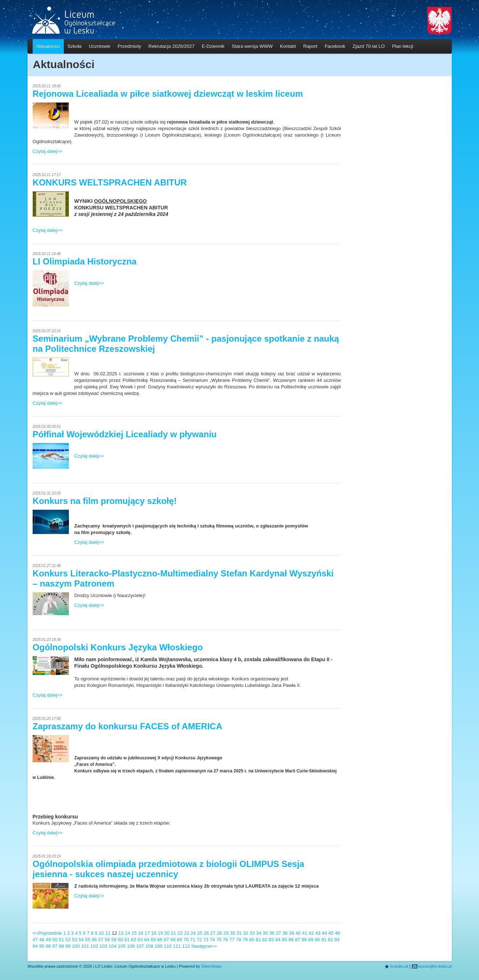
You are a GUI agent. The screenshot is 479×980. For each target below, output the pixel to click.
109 (158, 946)
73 (206, 940)
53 (74, 940)
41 (305, 933)
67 (166, 940)
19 (160, 933)
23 (186, 933)
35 (265, 933)
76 (226, 940)
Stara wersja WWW (252, 46)
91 (324, 940)
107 (140, 946)
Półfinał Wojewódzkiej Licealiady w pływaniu (125, 434)
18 (154, 933)
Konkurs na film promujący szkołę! (105, 501)
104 (113, 946)
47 (35, 940)
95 (42, 946)
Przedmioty (129, 46)
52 (68, 940)
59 (114, 940)
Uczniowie (100, 46)
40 (298, 933)
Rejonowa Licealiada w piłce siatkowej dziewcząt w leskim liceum (168, 94)
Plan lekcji (403, 46)
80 (252, 940)
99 (68, 946)
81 (258, 940)
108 (149, 946)
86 (291, 940)
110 (168, 946)
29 (226, 933)
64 (146, 940)
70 (186, 940)
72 (199, 940)
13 (121, 933)
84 (278, 940)
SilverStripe (211, 966)
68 (173, 940)
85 (284, 940)
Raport (310, 46)
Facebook (335, 46)
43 (318, 933)
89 (311, 940)
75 (219, 940)
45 (331, 933)
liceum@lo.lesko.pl (435, 966)
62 (133, 940)
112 (186, 946)
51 (61, 940)
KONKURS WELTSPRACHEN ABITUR (110, 182)
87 (298, 940)
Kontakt (288, 46)
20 (167, 933)
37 (278, 933)
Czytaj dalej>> (48, 151)
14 (127, 933)
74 (212, 940)
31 (239, 933)
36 (272, 933)
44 (324, 933)
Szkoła (75, 46)
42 (311, 933)
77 (232, 940)
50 (55, 940)
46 (337, 933)
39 (292, 933)
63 (140, 940)
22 (180, 933)
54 (81, 940)
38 (285, 933)
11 (108, 933)
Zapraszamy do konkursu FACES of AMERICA (127, 726)
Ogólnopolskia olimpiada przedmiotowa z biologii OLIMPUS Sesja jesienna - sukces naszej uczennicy (168, 869)
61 (127, 940)
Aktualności (48, 46)
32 (245, 933)
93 (337, 940)
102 (94, 946)
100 (76, 946)
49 (48, 940)
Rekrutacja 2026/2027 (171, 46)
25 (199, 933)
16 (141, 933)
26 (206, 933)
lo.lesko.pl (399, 966)
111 (177, 946)
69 (179, 940)
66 (160, 940)
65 (153, 940)
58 (107, 940)
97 (55, 946)
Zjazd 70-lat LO (369, 46)
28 (219, 933)
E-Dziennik (213, 46)
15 (134, 933)
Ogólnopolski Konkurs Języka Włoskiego (118, 647)
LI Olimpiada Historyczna (85, 261)
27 (213, 933)
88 (304, 940)
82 (265, 940)
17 (147, 933)
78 (239, 940)
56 (94, 940)
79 (245, 940)
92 (330, 940)
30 (232, 933)
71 (193, 940)
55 (88, 940)
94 (35, 946)
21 (173, 933)
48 (42, 940)
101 (85, 946)
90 (317, 940)
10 (101, 933)
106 (131, 946)
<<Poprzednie (47, 933)
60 (120, 940)
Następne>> (204, 946)
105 (122, 946)
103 (103, 946)
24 (193, 933)
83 (271, 940)
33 (252, 933)
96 (48, 946)
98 (61, 946)
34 (259, 933)
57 (101, 940)
